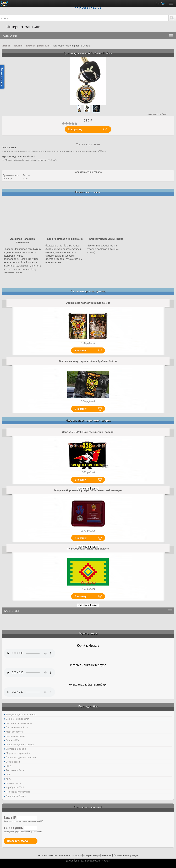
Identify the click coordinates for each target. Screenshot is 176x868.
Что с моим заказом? (88, 807)
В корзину (81, 351)
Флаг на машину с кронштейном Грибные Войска (88, 361)
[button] (172, 18)
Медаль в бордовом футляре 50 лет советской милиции (88, 490)
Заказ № (20, 818)
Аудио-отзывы (88, 633)
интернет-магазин (47, 855)
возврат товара (92, 855)
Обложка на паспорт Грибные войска (88, 303)
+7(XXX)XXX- (20, 828)
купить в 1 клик (88, 605)
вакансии (107, 855)
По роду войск (88, 706)
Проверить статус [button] (18, 841)
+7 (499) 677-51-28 (88, 8)
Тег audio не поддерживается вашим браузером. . (29, 653)
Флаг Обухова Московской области (88, 548)
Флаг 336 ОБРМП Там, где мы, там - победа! (88, 432)
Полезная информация (126, 855)
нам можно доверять (70, 855)
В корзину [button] (75, 129)
